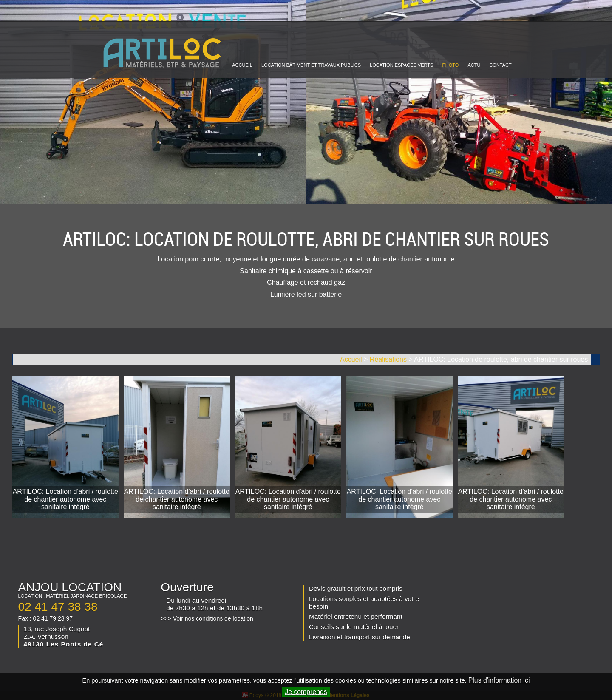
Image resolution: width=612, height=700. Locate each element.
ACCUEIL (242, 65)
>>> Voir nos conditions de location (207, 618)
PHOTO (450, 65)
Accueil (351, 359)
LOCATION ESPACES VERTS (401, 65)
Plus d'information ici (499, 680)
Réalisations (388, 359)
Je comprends (306, 692)
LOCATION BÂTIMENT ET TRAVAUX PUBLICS (311, 65)
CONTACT (500, 65)
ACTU (474, 65)
